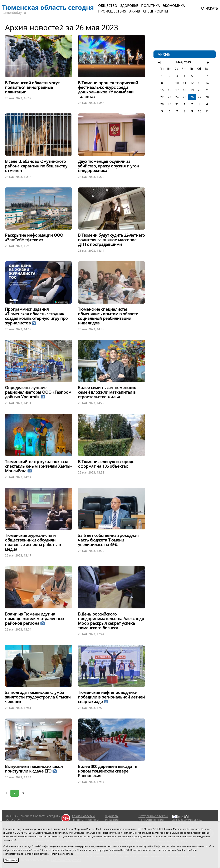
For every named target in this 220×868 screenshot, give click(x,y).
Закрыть (11, 860)
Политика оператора (62, 854)
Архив (135, 11)
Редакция (112, 820)
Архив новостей (83, 816)
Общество (108, 6)
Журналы (112, 816)
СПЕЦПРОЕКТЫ (156, 11)
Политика (150, 6)
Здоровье (129, 6)
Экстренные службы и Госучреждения (153, 818)
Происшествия (112, 11)
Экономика (174, 6)
